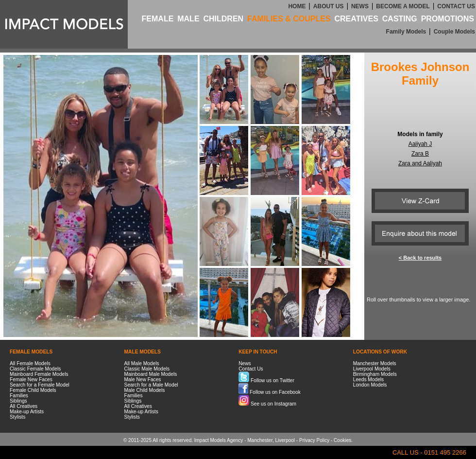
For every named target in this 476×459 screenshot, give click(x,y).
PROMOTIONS (448, 19)
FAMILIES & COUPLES (289, 19)
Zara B (420, 154)
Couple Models (454, 32)
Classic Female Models (35, 369)
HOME (297, 6)
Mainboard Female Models (39, 374)
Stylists (17, 417)
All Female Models (30, 363)
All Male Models (142, 363)
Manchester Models (375, 363)
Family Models (406, 32)
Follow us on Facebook (270, 392)
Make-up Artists (27, 412)
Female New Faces (31, 380)
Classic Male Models (147, 369)
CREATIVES (356, 19)
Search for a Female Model (40, 385)
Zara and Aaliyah (420, 163)
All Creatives (24, 406)
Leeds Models (368, 380)
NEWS (360, 6)
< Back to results (420, 258)
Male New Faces (143, 380)
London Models (370, 385)
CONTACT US (456, 6)
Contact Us (251, 369)
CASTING (400, 19)
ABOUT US (329, 6)
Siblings (18, 401)
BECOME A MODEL (403, 6)
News (245, 363)
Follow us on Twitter (266, 380)
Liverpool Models (372, 369)
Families (19, 396)
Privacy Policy (314, 440)
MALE (188, 19)
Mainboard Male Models (151, 374)
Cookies (342, 440)
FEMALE (158, 19)
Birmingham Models (375, 374)
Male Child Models (145, 390)
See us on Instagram (267, 404)
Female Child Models (33, 390)
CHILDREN (223, 19)
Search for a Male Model (151, 385)
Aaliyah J (420, 144)
